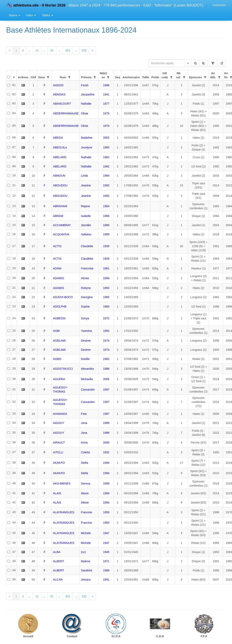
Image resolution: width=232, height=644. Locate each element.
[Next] (92, 50)
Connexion (219, 5)
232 (84, 50)
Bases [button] (15, 15)
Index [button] (31, 15)
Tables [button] (47, 15)
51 (52, 50)
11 (37, 50)
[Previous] (10, 50)
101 (68, 50)
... (30, 50)
